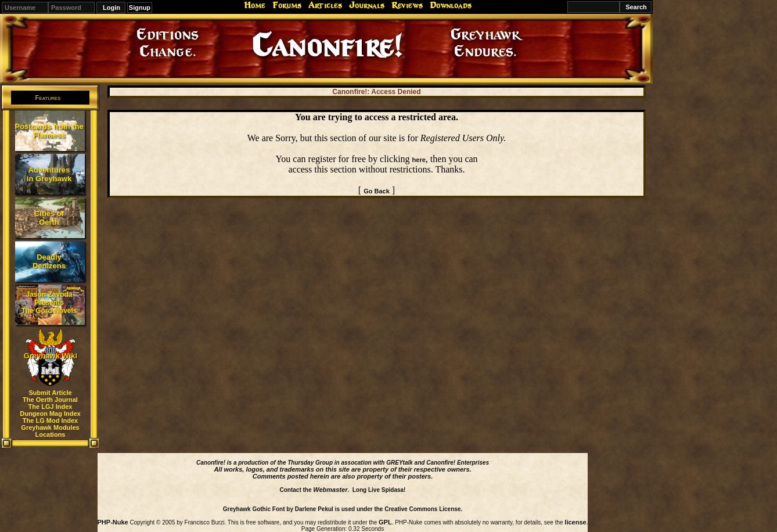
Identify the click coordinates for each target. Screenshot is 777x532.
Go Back (377, 191)
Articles (325, 5)
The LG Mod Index (50, 420)
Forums (287, 5)
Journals (367, 5)
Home (255, 5)
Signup (140, 8)
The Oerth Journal (50, 400)
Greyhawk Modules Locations (50, 431)
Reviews (407, 5)
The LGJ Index (51, 407)
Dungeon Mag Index (50, 414)
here (419, 160)
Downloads (451, 5)
